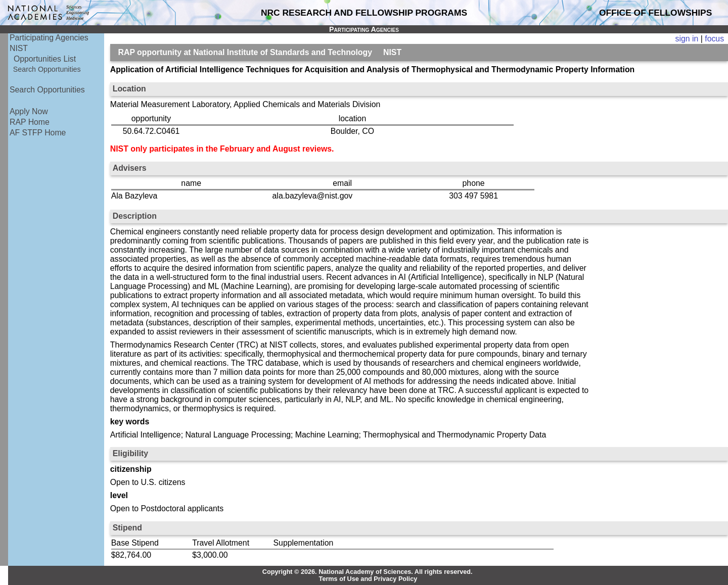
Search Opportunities (47, 69)
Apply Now (29, 111)
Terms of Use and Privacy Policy (368, 579)
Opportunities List (45, 59)
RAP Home (30, 122)
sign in (687, 39)
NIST (19, 48)
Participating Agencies (49, 38)
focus (714, 39)
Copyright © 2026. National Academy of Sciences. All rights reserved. (368, 572)
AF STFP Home (38, 133)
